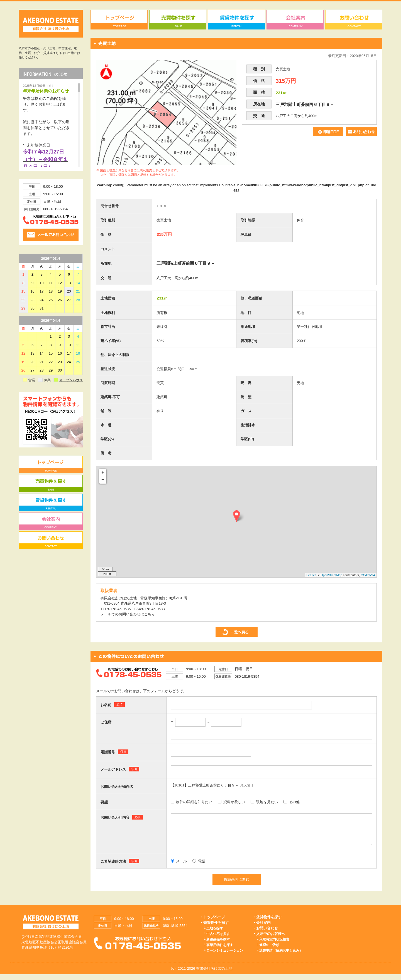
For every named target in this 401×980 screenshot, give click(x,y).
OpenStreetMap (331, 575)
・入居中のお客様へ (269, 940)
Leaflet (311, 575)
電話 (199, 867)
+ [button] (103, 472)
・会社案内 (262, 928)
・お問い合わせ (265, 934)
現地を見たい (264, 802)
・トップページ (212, 923)
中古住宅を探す (218, 940)
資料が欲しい (231, 802)
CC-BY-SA (368, 575)
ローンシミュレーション (225, 956)
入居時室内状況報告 (274, 945)
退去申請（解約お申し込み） (281, 956)
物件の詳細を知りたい (192, 802)
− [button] (103, 480)
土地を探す (215, 934)
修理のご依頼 (269, 951)
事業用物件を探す (220, 951)
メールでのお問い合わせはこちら (128, 614)
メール (179, 867)
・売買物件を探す (214, 928)
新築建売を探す (218, 945)
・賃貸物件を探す (267, 923)
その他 (292, 802)
